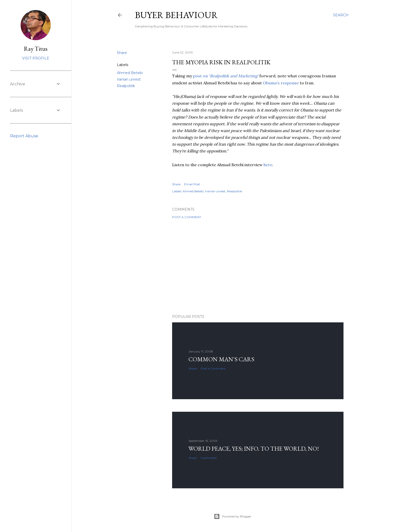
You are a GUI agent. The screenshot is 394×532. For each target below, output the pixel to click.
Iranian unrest (129, 79)
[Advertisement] (258, 267)
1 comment (209, 458)
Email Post (192, 184)
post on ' (226, 76)
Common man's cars (221, 359)
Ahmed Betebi (130, 73)
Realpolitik (126, 86)
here (268, 165)
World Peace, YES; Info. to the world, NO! (254, 449)
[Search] (341, 15)
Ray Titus (36, 49)
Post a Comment (187, 217)
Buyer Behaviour (176, 15)
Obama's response (281, 83)
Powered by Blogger (233, 516)
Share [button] (122, 53)
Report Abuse (24, 136)
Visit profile (36, 58)
